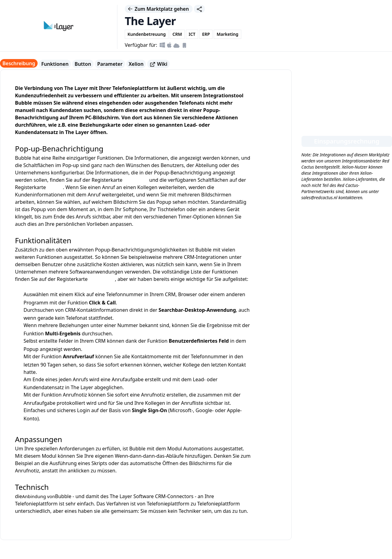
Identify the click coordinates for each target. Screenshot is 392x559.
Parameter (110, 64)
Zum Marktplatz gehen (159, 9)
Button (83, 64)
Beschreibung (19, 63)
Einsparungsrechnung (347, 141)
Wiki (158, 64)
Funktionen (55, 64)
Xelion (136, 64)
